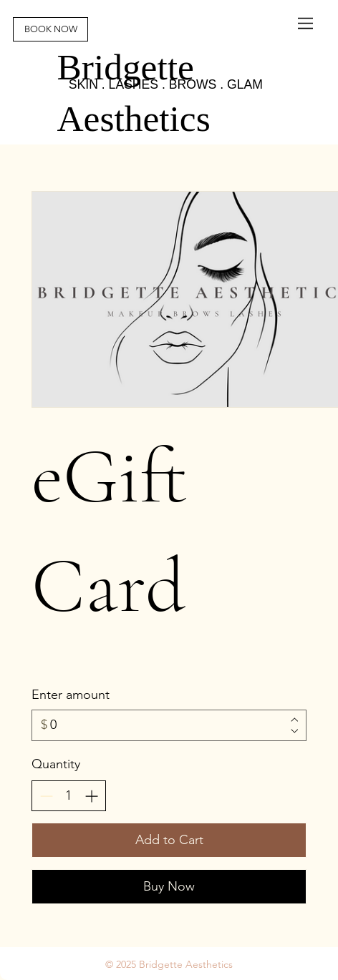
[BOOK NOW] (51, 29)
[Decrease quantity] (46, 796)
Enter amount (71, 695)
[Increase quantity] (91, 796)
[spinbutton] (69, 796)
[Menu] (306, 24)
